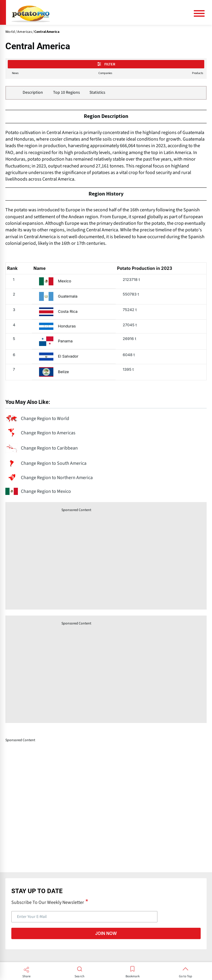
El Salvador (68, 356)
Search (79, 976)
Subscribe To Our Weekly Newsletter (48, 902)
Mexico (65, 281)
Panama (65, 341)
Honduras (67, 326)
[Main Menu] (202, 13)
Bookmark (133, 976)
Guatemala (68, 296)
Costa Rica (68, 311)
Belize (63, 372)
